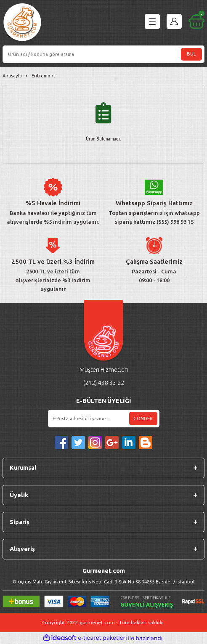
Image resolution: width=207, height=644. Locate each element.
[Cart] (196, 21)
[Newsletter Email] (104, 419)
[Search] (103, 54)
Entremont (44, 76)
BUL (191, 54)
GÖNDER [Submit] (143, 419)
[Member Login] (174, 21)
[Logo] (22, 23)
